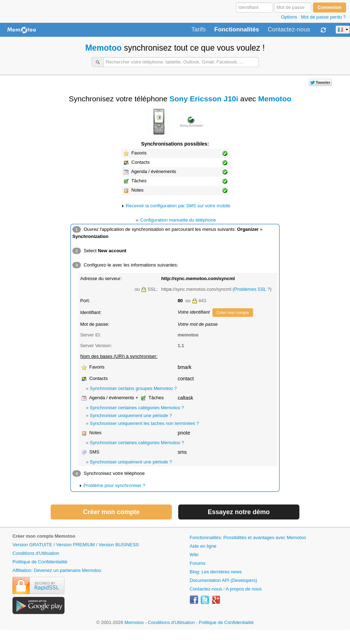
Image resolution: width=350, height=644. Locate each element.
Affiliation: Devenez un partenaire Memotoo (57, 570)
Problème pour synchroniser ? (114, 485)
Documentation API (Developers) (223, 580)
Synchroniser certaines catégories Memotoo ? (137, 408)
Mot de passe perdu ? (323, 17)
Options (289, 17)
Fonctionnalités (237, 30)
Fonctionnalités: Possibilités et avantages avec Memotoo (248, 537)
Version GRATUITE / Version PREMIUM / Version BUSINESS (76, 545)
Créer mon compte (233, 313)
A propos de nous (244, 589)
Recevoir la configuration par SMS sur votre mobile (178, 206)
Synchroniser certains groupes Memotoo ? (133, 388)
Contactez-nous (289, 30)
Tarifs (199, 30)
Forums (197, 563)
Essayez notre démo (239, 512)
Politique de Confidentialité (40, 562)
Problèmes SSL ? (252, 289)
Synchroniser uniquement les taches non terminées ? (144, 423)
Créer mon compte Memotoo (44, 536)
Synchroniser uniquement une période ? (131, 415)
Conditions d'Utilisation (36, 553)
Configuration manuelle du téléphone (178, 220)
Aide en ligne (203, 546)
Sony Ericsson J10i (204, 99)
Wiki (194, 555)
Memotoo (103, 48)
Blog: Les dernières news (216, 572)
